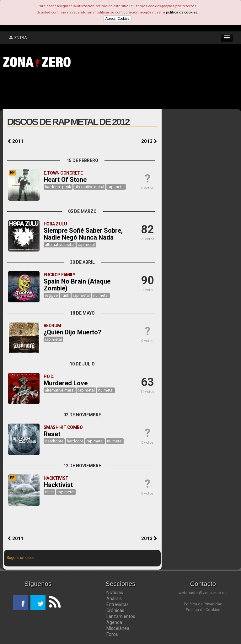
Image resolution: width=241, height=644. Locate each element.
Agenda (114, 622)
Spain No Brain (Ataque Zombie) (77, 285)
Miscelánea (118, 628)
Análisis (114, 598)
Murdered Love (66, 383)
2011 (16, 141)
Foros (112, 634)
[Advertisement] (97, 90)
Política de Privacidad (203, 604)
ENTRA (18, 38)
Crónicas (115, 610)
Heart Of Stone (65, 180)
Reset (52, 434)
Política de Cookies (203, 610)
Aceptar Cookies (117, 19)
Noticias (115, 593)
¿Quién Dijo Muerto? (72, 332)
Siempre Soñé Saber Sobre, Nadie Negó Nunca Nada (83, 234)
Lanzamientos (121, 616)
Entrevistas (118, 604)
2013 (149, 141)
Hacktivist (58, 485)
